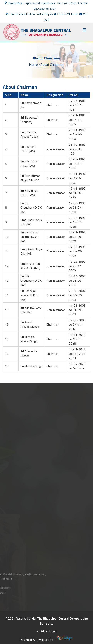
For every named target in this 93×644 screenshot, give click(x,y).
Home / (34, 64)
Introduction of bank (18, 14)
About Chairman (52, 64)
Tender (73, 14)
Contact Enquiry (43, 14)
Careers (60, 14)
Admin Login (46, 631)
